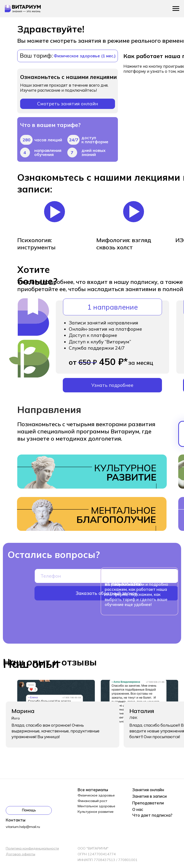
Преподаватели (148, 803)
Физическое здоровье (96, 795)
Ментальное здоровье (96, 806)
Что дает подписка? (152, 815)
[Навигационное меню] (176, 9)
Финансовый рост (92, 801)
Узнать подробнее (112, 385)
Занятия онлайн (148, 790)
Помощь (29, 810)
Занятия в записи (149, 796)
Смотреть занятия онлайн (68, 104)
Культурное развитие (96, 812)
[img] (92, 514)
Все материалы (93, 790)
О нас (138, 809)
